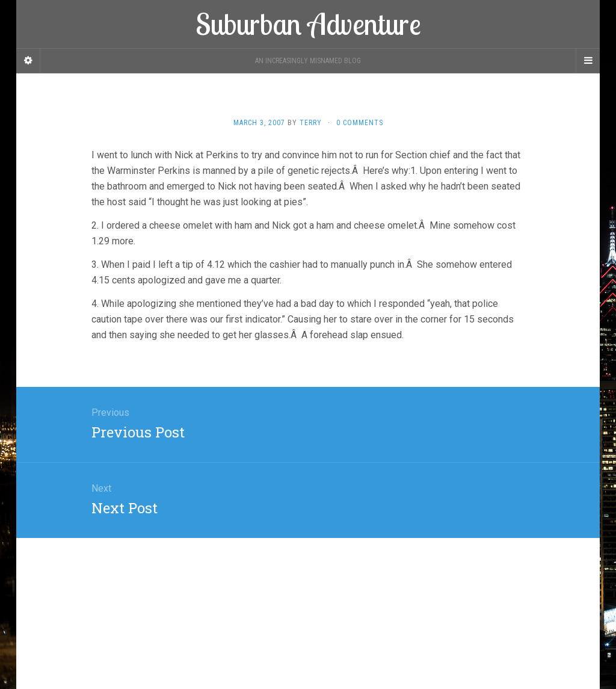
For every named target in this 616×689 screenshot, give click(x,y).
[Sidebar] (28, 61)
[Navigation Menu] (588, 61)
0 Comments (360, 123)
